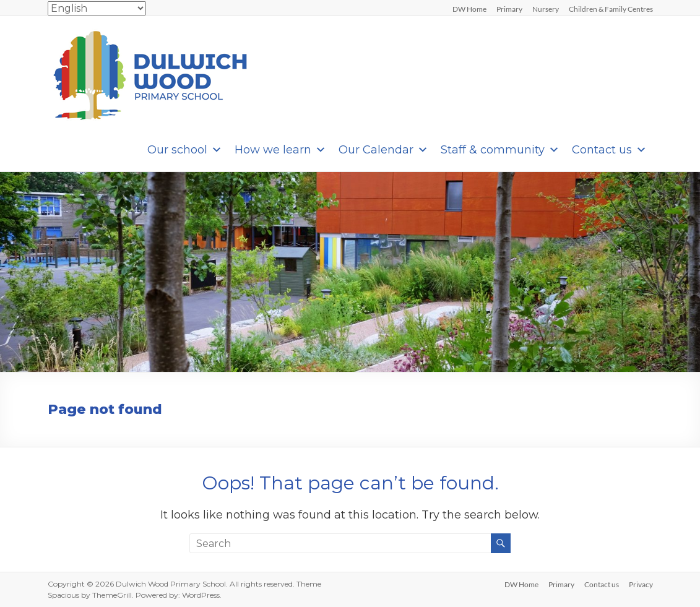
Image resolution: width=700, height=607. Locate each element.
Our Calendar (383, 150)
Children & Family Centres (611, 9)
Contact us (609, 150)
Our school (185, 150)
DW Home (469, 9)
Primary (509, 9)
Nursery (546, 9)
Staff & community (500, 150)
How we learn (280, 150)
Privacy (641, 584)
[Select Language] (97, 8)
